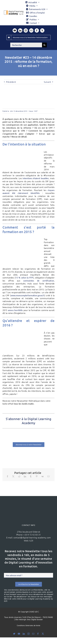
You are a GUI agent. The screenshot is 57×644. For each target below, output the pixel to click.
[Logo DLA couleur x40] (14, 11)
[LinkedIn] (25, 476)
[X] (13, 476)
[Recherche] (44, 45)
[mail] (31, 30)
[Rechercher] (26, 45)
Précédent (11, 82)
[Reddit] (19, 476)
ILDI (31, 540)
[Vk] (42, 476)
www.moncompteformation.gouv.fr (28, 295)
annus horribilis (15, 310)
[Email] (48, 476)
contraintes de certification (39, 281)
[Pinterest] (37, 476)
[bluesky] (14, 634)
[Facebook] (7, 476)
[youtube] (15, 30)
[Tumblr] (31, 476)
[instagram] (26, 30)
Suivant (47, 82)
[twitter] (42, 30)
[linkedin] (20, 30)
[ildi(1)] (28, 501)
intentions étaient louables (36, 178)
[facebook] (37, 30)
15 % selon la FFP (24, 277)
